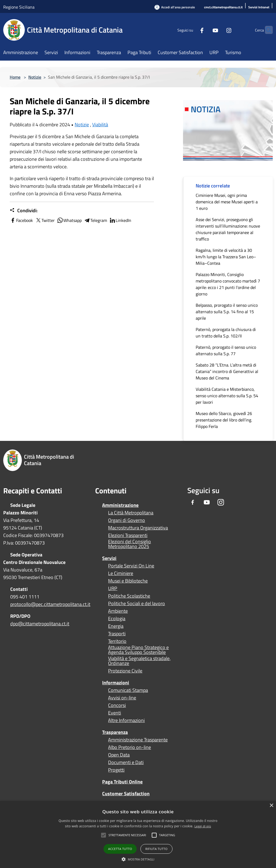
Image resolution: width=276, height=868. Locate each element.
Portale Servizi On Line (131, 566)
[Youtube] (205, 30)
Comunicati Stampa (128, 690)
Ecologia (117, 619)
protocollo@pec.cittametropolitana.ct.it (50, 604)
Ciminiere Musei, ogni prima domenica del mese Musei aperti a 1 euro (227, 202)
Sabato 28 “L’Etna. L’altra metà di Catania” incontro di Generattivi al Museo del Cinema (227, 371)
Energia (116, 626)
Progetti (116, 770)
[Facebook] (191, 30)
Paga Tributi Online (122, 782)
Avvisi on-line (122, 698)
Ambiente (118, 611)
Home (15, 77)
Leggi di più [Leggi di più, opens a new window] (203, 826)
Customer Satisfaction (126, 794)
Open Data (119, 755)
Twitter (45, 220)
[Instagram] (218, 30)
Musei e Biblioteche (128, 581)
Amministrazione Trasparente (138, 740)
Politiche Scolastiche (129, 596)
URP (113, 588)
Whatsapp (69, 220)
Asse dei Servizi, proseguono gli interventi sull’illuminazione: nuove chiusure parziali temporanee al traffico (228, 229)
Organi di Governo (127, 520)
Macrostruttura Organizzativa (138, 528)
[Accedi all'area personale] (175, 7)
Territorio (117, 641)
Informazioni (116, 683)
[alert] (138, 834)
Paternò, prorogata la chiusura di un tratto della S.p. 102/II (226, 333)
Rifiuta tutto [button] (156, 849)
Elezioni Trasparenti (128, 535)
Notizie (35, 77)
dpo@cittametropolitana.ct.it (40, 624)
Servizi (109, 558)
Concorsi (117, 705)
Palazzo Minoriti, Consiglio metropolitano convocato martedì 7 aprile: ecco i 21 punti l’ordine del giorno (228, 284)
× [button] (271, 806)
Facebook (21, 220)
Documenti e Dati (126, 762)
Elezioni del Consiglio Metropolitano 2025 (130, 544)
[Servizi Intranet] (259, 7)
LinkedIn (120, 220)
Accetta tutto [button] (120, 849)
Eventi (115, 713)
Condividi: (24, 211)
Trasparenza (115, 732)
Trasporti (117, 634)
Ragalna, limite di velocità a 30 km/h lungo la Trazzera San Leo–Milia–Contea (226, 257)
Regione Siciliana (19, 7)
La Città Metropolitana (131, 513)
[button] (127, 835)
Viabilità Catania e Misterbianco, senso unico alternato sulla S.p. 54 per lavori (227, 396)
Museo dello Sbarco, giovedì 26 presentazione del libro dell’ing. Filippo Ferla (224, 420)
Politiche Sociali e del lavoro (137, 604)
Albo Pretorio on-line (130, 747)
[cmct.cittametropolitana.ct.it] (223, 7)
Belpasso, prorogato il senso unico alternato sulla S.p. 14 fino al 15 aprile (227, 312)
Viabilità (100, 125)
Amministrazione (120, 505)
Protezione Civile (125, 671)
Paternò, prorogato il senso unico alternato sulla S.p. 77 (226, 350)
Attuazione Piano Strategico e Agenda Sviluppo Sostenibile (138, 650)
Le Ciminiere (121, 573)
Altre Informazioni (126, 720)
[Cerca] (266, 30)
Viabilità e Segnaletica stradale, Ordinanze (139, 661)
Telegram (95, 220)
